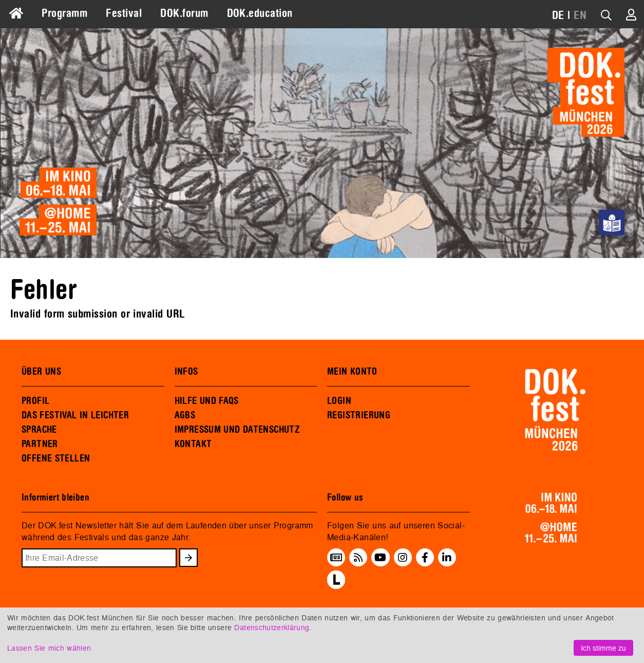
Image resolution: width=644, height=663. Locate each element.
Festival (124, 13)
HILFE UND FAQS (207, 401)
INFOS (186, 372)
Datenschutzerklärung (272, 627)
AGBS (185, 415)
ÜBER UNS (41, 372)
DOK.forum (184, 13)
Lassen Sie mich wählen (49, 648)
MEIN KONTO (352, 372)
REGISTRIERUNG (359, 415)
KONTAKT (193, 444)
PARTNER (40, 444)
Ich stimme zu (603, 648)
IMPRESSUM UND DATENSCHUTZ (238, 430)
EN (580, 15)
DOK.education (260, 13)
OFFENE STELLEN (56, 458)
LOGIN (339, 401)
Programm (64, 13)
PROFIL (35, 401)
